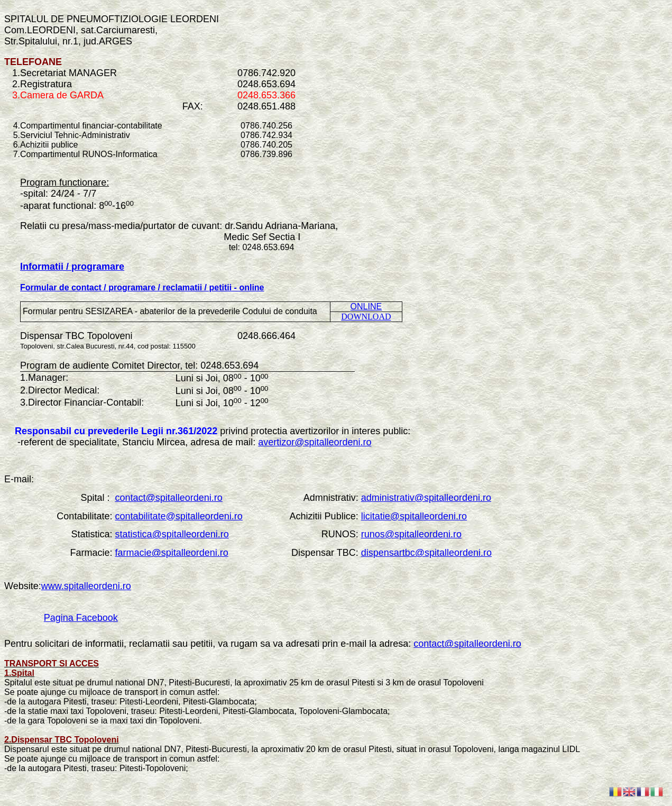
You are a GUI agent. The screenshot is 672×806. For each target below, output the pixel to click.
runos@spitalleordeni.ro (411, 534)
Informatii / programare (72, 267)
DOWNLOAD (366, 317)
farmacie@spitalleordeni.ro (171, 553)
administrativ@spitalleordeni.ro (426, 498)
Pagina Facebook (81, 618)
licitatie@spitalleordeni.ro (414, 516)
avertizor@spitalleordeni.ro (315, 442)
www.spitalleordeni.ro (86, 586)
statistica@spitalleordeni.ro (172, 534)
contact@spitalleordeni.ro (168, 498)
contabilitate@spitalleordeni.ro (178, 516)
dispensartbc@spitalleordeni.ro (426, 553)
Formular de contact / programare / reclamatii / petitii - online (142, 287)
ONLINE (366, 306)
